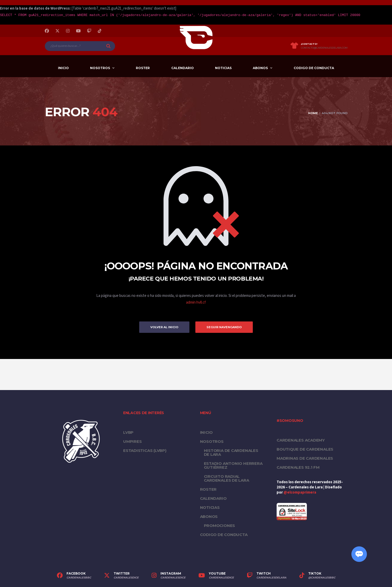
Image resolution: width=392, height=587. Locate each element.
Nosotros (100, 68)
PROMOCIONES (220, 526)
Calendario (183, 68)
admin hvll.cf (196, 302)
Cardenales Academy (301, 440)
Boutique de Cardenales (305, 449)
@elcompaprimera (300, 492)
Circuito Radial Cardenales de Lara (227, 478)
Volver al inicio (164, 327)
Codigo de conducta (314, 68)
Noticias (223, 68)
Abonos (260, 68)
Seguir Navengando (224, 327)
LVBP (128, 432)
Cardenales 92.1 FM (298, 467)
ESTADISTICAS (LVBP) (145, 450)
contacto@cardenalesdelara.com (324, 48)
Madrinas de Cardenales (305, 458)
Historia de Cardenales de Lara (231, 452)
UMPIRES (132, 441)
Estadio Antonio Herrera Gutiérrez (233, 465)
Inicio (63, 68)
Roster (143, 68)
